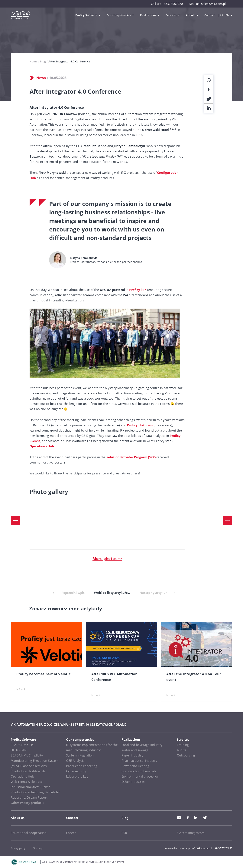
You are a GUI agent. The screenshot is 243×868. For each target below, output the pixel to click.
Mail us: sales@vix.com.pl (207, 4)
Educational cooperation (29, 833)
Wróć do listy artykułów (112, 593)
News (41, 78)
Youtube (179, 818)
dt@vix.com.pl (204, 848)
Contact (210, 15)
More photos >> (107, 559)
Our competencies (119, 15)
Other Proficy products (27, 803)
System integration (80, 755)
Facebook (188, 818)
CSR (124, 833)
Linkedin (196, 818)
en (229, 15)
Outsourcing (186, 755)
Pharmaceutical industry (139, 761)
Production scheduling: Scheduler (35, 792)
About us (192, 15)
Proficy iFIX (138, 290)
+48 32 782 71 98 (223, 848)
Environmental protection (140, 776)
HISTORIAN (19, 750)
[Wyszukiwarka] (222, 15)
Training (183, 745)
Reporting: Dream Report (29, 797)
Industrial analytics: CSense (31, 787)
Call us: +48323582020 (167, 4)
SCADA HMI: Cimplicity (27, 755)
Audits (181, 750)
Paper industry (132, 755)
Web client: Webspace (27, 782)
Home (34, 61)
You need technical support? (180, 848)
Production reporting (82, 766)
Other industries (133, 782)
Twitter (205, 818)
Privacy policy (18, 848)
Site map (38, 848)
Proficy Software (86, 15)
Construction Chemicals (139, 771)
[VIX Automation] (21, 15)
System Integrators (191, 833)
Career (71, 833)
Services (171, 15)
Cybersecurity (76, 771)
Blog (43, 61)
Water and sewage (135, 750)
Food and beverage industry (142, 745)
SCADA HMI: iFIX (22, 745)
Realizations (148, 15)
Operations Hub (42, 446)
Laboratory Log (77, 776)
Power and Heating (135, 766)
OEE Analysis (75, 761)
